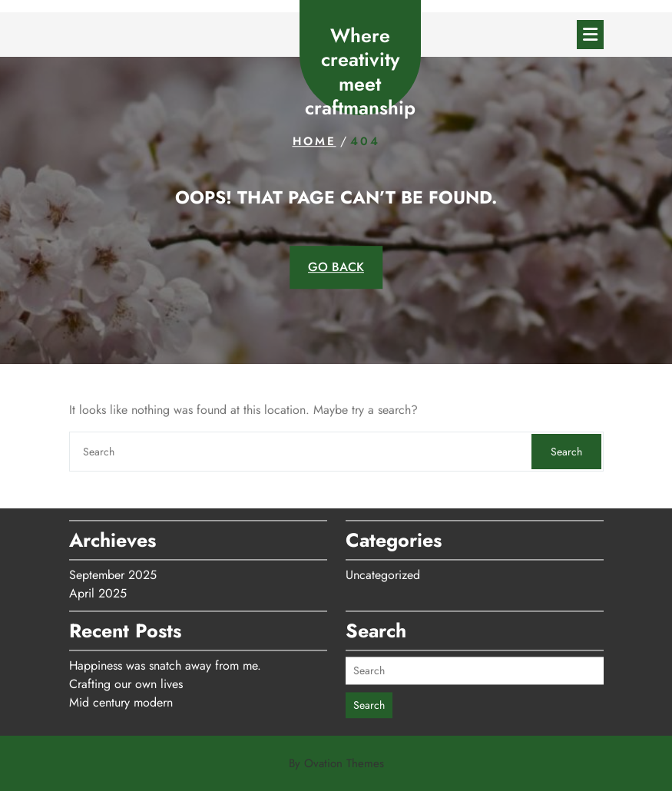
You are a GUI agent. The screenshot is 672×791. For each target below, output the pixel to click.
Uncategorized (383, 570)
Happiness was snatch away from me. (165, 661)
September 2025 (113, 570)
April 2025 (98, 589)
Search (566, 452)
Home (314, 141)
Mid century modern (121, 698)
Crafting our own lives (126, 679)
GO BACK (336, 267)
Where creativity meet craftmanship (360, 71)
